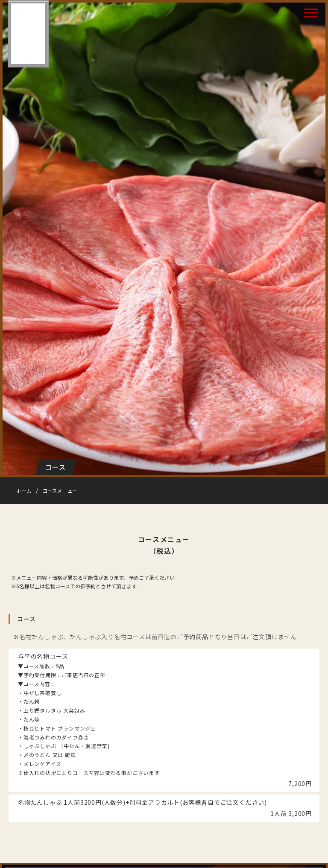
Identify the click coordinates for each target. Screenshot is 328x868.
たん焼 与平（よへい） (28, 34)
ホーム (24, 491)
